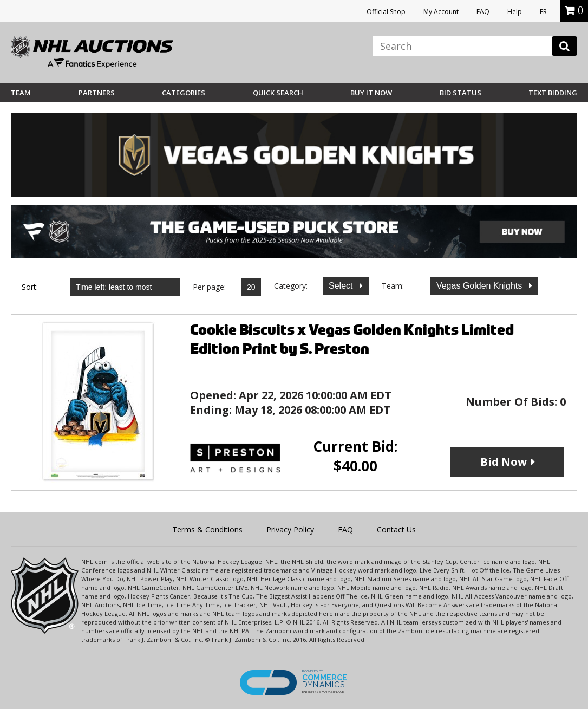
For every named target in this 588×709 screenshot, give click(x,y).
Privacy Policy (290, 529)
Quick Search (278, 93)
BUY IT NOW (371, 93)
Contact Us (396, 529)
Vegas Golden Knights (481, 286)
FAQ (483, 12)
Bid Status (460, 93)
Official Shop (386, 12)
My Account (441, 12)
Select (342, 286)
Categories (184, 93)
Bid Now (504, 462)
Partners (97, 93)
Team (21, 93)
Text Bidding (553, 93)
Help (515, 12)
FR (543, 12)
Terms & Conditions (207, 529)
